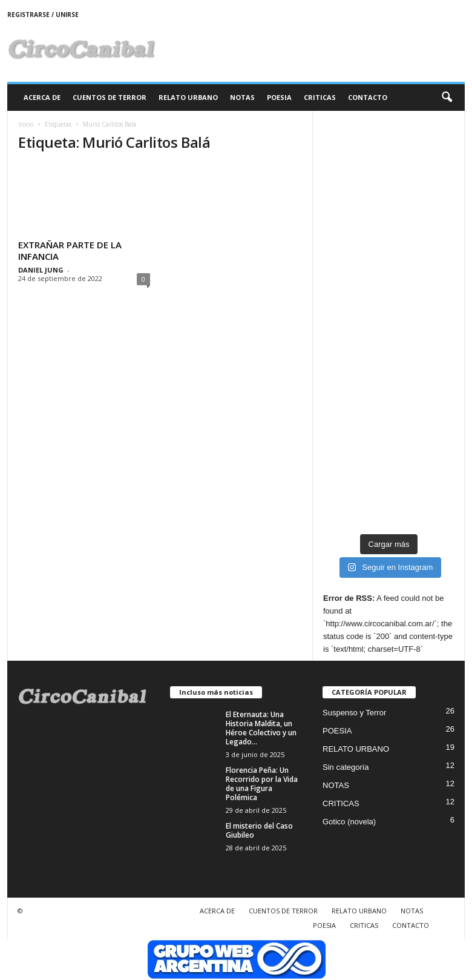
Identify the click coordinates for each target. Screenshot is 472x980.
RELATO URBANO (188, 97)
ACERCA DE (42, 97)
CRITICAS (320, 97)
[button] (447, 98)
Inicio (26, 124)
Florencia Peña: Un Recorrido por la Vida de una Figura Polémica (262, 784)
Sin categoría (346, 767)
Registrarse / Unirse (43, 15)
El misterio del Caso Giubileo (259, 830)
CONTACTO (368, 97)
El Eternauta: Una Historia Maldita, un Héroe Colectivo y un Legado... (261, 728)
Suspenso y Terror (354, 713)
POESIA (279, 97)
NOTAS (242, 97)
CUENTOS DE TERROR (110, 97)
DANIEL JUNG (41, 270)
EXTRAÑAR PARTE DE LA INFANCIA (70, 250)
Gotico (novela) (349, 822)
